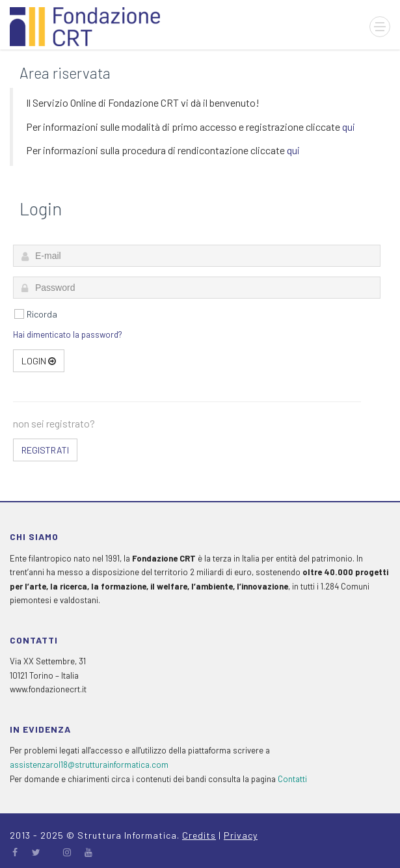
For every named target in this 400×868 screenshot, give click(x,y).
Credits (199, 835)
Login (39, 361)
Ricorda (42, 314)
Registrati (45, 450)
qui (349, 127)
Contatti (292, 779)
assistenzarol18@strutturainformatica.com (89, 765)
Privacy (241, 835)
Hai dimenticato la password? (68, 334)
